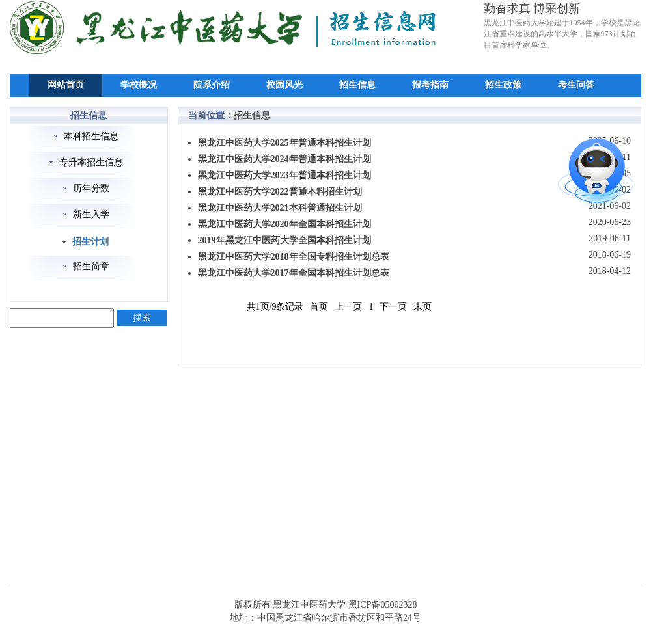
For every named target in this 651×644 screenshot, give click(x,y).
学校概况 (139, 85)
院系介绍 (212, 85)
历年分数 (91, 188)
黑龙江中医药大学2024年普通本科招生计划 (284, 159)
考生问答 (576, 85)
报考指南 (430, 85)
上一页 (348, 307)
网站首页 (66, 85)
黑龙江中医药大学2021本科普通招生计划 (280, 208)
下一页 (393, 307)
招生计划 (90, 242)
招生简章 (91, 266)
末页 (422, 307)
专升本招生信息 (91, 162)
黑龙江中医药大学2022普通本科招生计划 (280, 192)
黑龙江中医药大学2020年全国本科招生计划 (284, 224)
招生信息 (357, 85)
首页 (319, 307)
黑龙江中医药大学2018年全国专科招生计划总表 (294, 257)
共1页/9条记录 (275, 307)
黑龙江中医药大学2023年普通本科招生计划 (284, 175)
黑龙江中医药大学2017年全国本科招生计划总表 (294, 273)
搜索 (142, 318)
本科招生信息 (91, 136)
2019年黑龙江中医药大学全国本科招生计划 (284, 240)
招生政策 (503, 85)
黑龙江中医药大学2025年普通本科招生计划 (284, 143)
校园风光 (284, 85)
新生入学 (91, 214)
